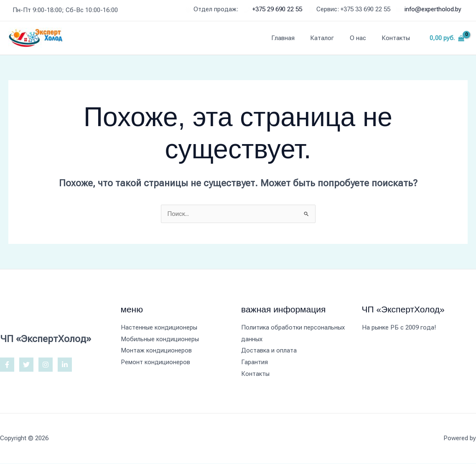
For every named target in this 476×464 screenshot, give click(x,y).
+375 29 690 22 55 (277, 9)
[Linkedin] (65, 365)
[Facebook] (7, 365)
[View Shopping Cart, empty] (447, 38)
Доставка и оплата (269, 351)
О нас (363, 38)
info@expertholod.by (433, 9)
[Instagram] (46, 365)
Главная (294, 38)
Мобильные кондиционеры (160, 339)
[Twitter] (26, 365)
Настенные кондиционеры (159, 327)
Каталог (330, 38)
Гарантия (255, 363)
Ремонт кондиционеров (156, 363)
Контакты (397, 38)
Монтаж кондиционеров (156, 351)
